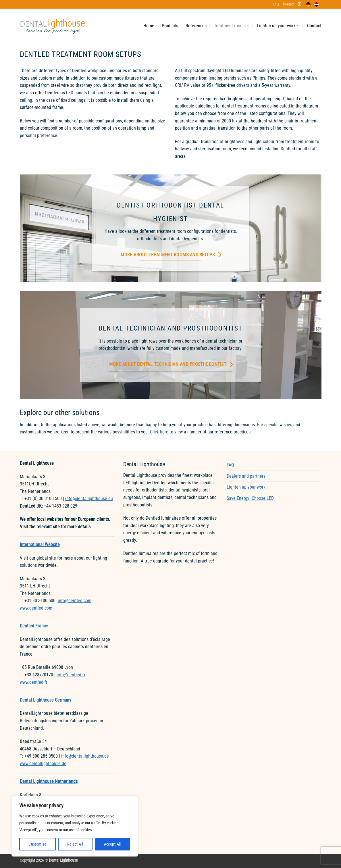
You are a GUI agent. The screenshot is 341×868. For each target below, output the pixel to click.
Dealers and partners (246, 476)
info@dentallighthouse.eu (89, 499)
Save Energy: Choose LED (250, 498)
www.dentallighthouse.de (43, 764)
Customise (37, 844)
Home (149, 26)
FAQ (276, 4)
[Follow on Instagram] (299, 4)
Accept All (112, 844)
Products (170, 26)
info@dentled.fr (71, 675)
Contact (289, 4)
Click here (159, 432)
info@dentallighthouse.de (85, 756)
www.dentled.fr (34, 682)
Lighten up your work (278, 26)
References (196, 26)
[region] (75, 826)
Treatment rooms (232, 26)
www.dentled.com (36, 608)
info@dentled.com (75, 601)
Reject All (75, 844)
